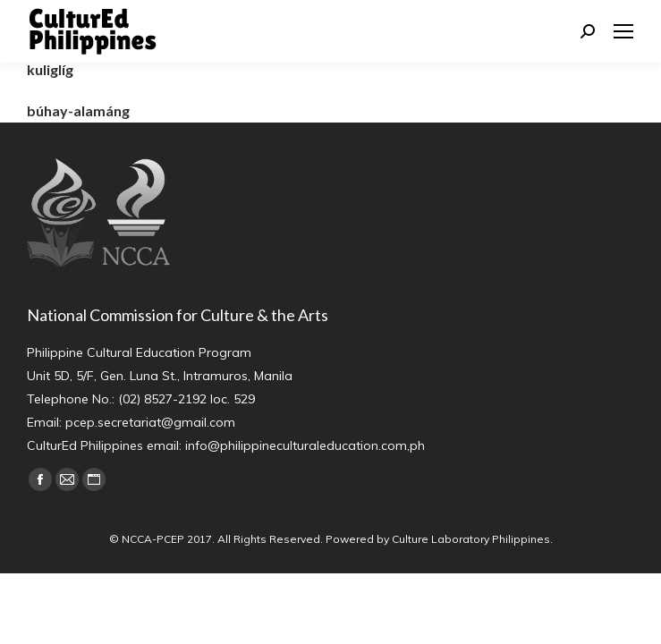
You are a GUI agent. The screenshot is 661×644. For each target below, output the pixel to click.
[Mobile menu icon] (623, 31)
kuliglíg (50, 69)
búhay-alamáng (78, 110)
